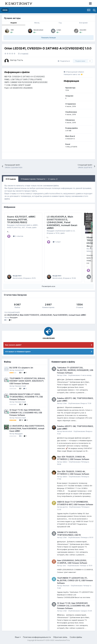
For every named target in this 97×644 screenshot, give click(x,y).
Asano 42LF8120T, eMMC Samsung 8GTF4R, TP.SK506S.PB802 (21, 219)
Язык (18, 637)
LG (74, 231)
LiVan (59, 30)
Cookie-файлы (76, 637)
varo (64, 566)
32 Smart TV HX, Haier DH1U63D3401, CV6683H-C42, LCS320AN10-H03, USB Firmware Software (26, 413)
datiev (65, 462)
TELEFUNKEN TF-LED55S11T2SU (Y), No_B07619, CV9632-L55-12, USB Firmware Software (75, 581)
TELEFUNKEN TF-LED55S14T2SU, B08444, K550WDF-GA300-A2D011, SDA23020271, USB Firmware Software (27, 381)
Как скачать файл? (13, 345)
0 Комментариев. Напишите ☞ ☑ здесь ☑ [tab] (39, 179)
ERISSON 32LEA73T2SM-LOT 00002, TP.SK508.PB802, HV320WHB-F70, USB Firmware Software (26, 397)
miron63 (83, 30)
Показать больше (48, 38)
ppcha (65, 507)
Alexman (66, 586)
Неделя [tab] (14, 23)
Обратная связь (60, 637)
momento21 (19, 370)
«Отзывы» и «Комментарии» (18, 352)
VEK (12, 30)
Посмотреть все (48, 286)
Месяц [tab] (37, 23)
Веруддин (11, 225)
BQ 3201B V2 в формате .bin (21, 368)
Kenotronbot (38, 30)
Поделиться (64, 61)
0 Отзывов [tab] (11, 179)
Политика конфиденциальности (37, 637)
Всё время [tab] (83, 23)
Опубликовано (80, 375)
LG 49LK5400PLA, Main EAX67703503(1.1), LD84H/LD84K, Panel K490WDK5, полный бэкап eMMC (62, 222)
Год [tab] (60, 23)
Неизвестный (20, 386)
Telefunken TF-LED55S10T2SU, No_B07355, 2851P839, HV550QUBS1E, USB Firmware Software (75, 370)
